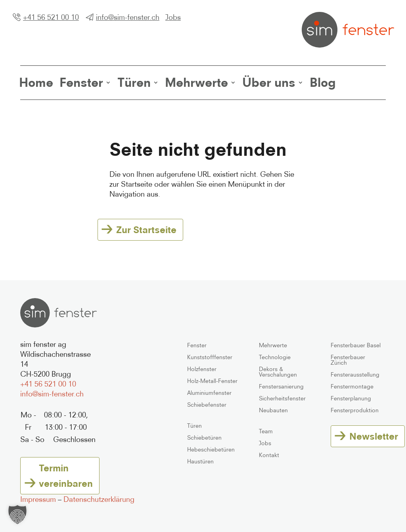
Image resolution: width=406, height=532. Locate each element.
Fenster (81, 83)
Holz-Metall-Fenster (212, 381)
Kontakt (269, 455)
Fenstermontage (352, 387)
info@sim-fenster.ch (128, 17)
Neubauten (273, 410)
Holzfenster (202, 369)
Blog (323, 83)
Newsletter (374, 436)
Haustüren (200, 462)
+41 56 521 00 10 (51, 17)
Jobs (173, 17)
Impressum (38, 499)
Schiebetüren (204, 438)
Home (36, 83)
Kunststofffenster (210, 357)
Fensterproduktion (355, 410)
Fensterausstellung (355, 375)
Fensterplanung (351, 399)
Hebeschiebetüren (211, 450)
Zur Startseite (146, 230)
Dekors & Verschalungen (278, 372)
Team (266, 432)
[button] (17, 515)
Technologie (275, 357)
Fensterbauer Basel (356, 345)
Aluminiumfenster (209, 393)
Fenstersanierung (281, 387)
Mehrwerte (196, 83)
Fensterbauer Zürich (348, 360)
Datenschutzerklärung (99, 499)
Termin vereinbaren (66, 476)
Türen (134, 83)
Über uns (269, 83)
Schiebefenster (207, 405)
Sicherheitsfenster (282, 399)
